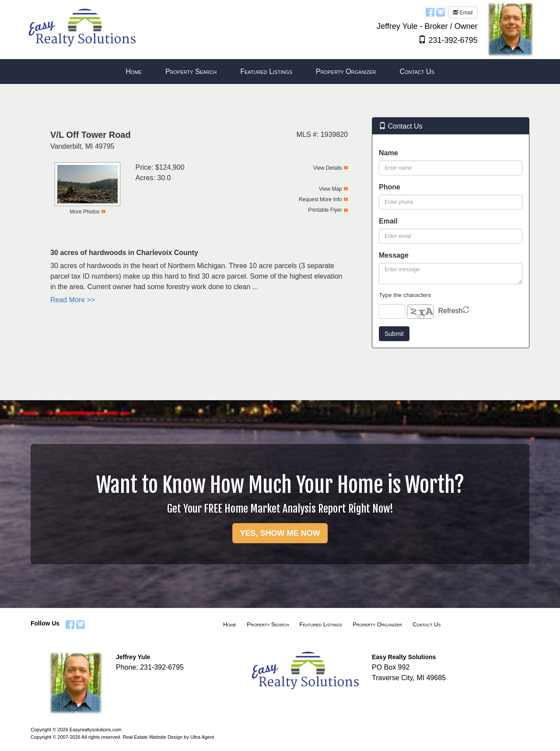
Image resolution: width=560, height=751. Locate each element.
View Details (328, 168)
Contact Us (427, 624)
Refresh (450, 311)
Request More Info (320, 199)
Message (394, 255)
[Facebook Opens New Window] (430, 12)
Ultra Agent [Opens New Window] (202, 737)
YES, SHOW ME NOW (280, 533)
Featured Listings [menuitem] (266, 72)
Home (230, 624)
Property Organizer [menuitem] (346, 72)
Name (388, 153)
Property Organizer (377, 624)
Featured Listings (321, 624)
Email (463, 13)
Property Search (268, 624)
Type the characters (405, 295)
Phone (390, 187)
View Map (330, 189)
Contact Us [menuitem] (417, 72)
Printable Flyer (325, 210)
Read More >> (73, 300)
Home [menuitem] (134, 72)
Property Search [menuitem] (191, 72)
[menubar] (280, 72)
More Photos (84, 212)
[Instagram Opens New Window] (441, 12)
